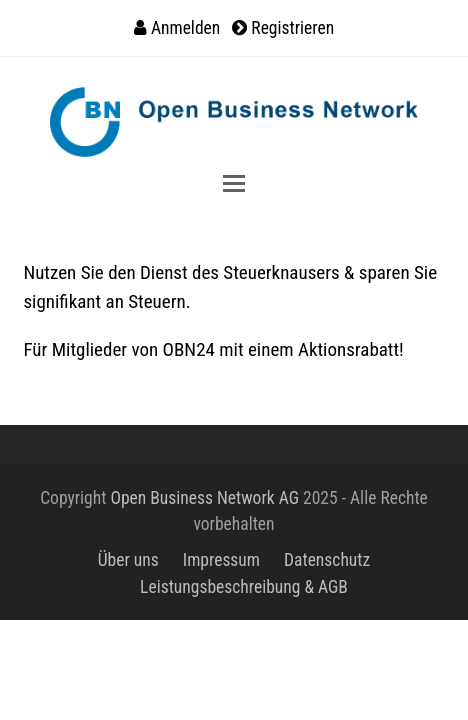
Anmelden (185, 28)
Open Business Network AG (204, 498)
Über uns (128, 560)
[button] (234, 183)
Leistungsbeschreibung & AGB (244, 587)
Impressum (221, 560)
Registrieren (292, 28)
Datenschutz (327, 560)
